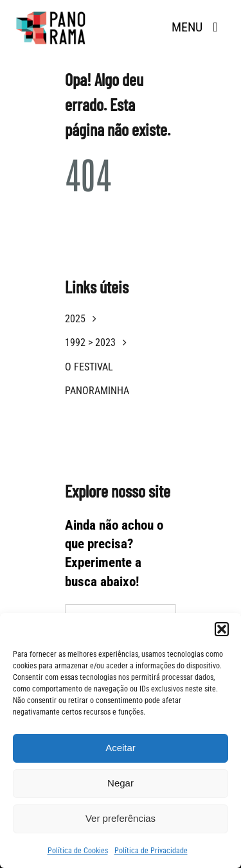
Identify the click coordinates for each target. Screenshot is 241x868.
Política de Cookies (78, 851)
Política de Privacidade (151, 851)
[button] (222, 629)
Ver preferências (121, 818)
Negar (121, 783)
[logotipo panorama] (51, 13)
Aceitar (121, 748)
